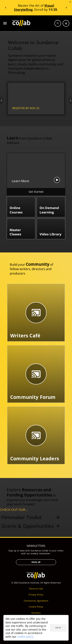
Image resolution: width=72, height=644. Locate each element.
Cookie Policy (36, 607)
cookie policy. (26, 637)
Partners (36, 613)
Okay (58, 628)
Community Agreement (36, 601)
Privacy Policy (36, 595)
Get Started (36, 192)
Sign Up (36, 562)
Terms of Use (36, 589)
